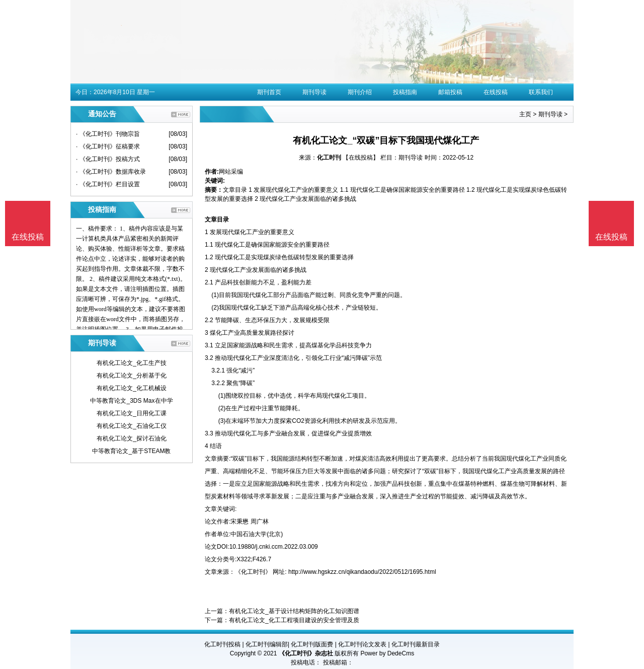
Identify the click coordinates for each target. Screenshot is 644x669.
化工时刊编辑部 (267, 644)
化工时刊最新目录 (416, 644)
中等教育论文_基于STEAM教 (131, 451)
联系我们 (541, 92)
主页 (525, 114)
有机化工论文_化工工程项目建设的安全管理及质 (294, 620)
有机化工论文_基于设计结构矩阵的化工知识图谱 (294, 611)
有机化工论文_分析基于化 (132, 376)
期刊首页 (269, 92)
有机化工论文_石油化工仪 (132, 426)
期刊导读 (314, 92)
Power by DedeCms (387, 653)
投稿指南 (405, 92)
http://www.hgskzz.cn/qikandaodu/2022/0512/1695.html (362, 572)
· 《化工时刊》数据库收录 (111, 172)
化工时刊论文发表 (362, 644)
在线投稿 (496, 92)
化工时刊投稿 (222, 644)
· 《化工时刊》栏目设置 (108, 184)
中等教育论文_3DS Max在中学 (131, 401)
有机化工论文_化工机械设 (132, 388)
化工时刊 (329, 158)
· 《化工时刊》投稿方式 (108, 159)
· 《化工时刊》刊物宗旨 (108, 134)
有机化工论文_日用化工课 (132, 413)
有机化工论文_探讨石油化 (132, 438)
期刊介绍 (360, 92)
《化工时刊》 (253, 572)
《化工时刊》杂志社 (306, 653)
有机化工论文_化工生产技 (132, 363)
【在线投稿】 (361, 158)
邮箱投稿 (450, 92)
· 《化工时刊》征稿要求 (108, 146)
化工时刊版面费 (312, 644)
